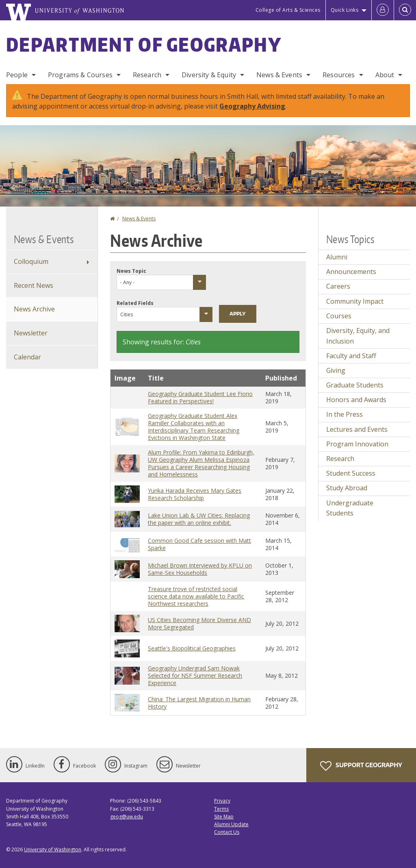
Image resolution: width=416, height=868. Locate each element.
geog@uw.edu (127, 817)
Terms (221, 809)
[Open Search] (405, 10)
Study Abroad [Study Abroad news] (347, 488)
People (17, 75)
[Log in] (383, 10)
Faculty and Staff (351, 356)
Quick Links (345, 10)
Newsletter (31, 333)
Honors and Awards (356, 400)
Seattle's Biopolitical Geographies (192, 648)
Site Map (224, 817)
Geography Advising (252, 106)
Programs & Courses (80, 75)
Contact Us (227, 832)
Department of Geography (144, 44)
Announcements (351, 272)
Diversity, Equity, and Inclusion (358, 336)
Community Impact (355, 301)
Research (147, 75)
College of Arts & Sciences (288, 10)
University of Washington (53, 850)
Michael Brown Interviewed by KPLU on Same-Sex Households (200, 569)
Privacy (222, 801)
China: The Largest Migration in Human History (199, 703)
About (385, 75)
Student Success (351, 473)
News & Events (279, 75)
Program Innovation (357, 444)
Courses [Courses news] (339, 316)
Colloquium (31, 261)
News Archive (34, 309)
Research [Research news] (340, 459)
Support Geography (361, 766)
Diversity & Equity (209, 75)
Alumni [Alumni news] (337, 257)
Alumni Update (231, 824)
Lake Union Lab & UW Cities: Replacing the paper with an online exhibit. (199, 519)
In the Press (344, 414)
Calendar (27, 357)
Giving (336, 370)
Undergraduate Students (350, 508)
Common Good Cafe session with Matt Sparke (199, 544)
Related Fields (135, 303)
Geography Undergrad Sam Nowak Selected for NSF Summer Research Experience (195, 675)
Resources (339, 75)
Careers (338, 286)
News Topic (131, 271)
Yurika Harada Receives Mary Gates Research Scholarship (195, 494)
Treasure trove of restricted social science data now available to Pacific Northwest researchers (196, 596)
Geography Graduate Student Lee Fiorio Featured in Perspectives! (200, 397)
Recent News (34, 285)
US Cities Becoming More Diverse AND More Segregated (199, 623)
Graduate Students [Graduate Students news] (355, 385)
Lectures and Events (357, 429)
